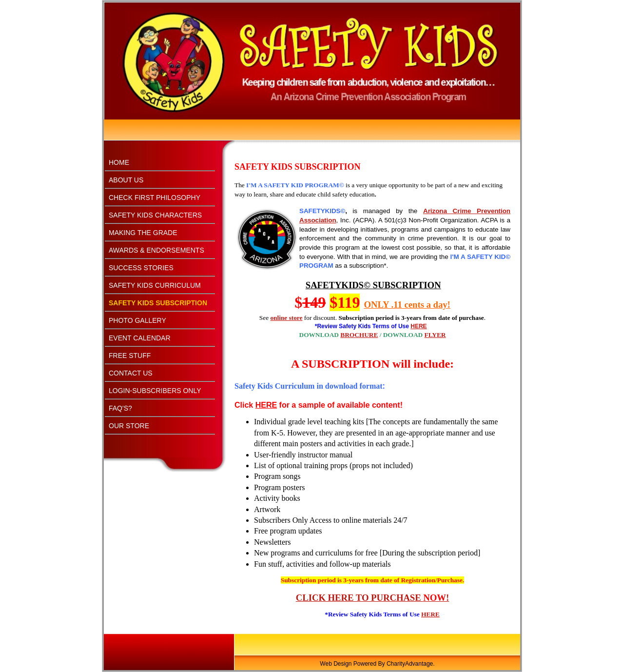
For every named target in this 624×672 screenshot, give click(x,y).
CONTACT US (131, 373)
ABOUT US (126, 180)
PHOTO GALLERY (137, 320)
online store (286, 318)
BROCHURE (359, 335)
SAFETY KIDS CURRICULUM (155, 285)
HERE (430, 614)
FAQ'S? (120, 408)
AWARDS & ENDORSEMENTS (156, 250)
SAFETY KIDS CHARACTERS (155, 215)
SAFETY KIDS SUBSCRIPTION (158, 303)
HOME (119, 162)
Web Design (336, 664)
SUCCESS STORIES (141, 268)
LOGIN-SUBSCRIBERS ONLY (155, 391)
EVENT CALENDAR (140, 338)
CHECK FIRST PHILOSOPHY (155, 198)
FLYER (435, 335)
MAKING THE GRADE (143, 233)
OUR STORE (129, 426)
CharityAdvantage (410, 664)
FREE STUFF (130, 356)
